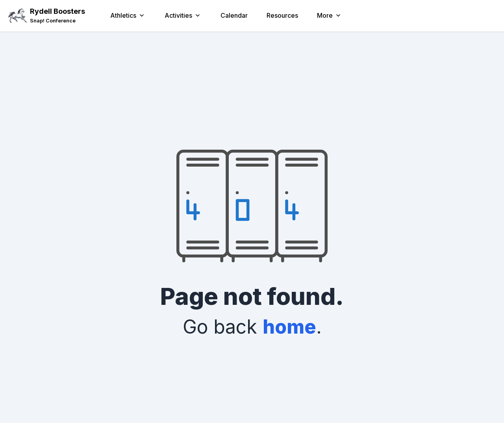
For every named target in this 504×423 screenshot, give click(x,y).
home (289, 327)
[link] (57, 21)
